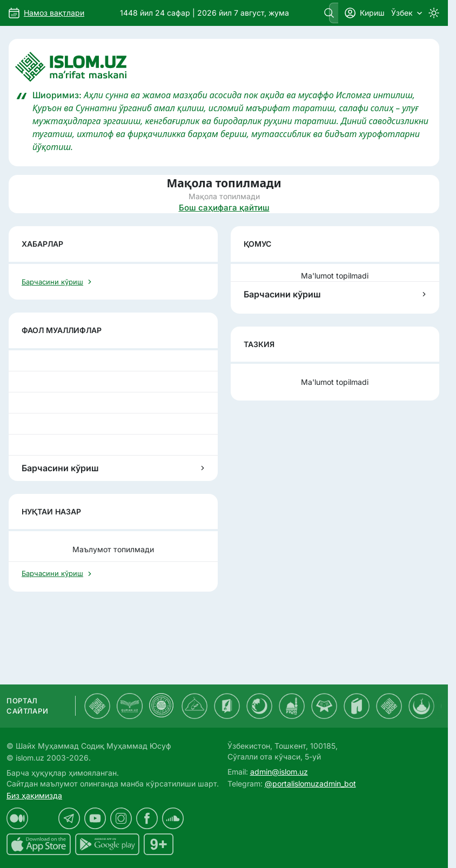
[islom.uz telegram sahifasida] (69, 818)
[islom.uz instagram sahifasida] (121, 818)
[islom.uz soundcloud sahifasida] (173, 818)
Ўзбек (407, 13)
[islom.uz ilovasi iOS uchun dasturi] (39, 844)
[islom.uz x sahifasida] (43, 818)
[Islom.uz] (224, 67)
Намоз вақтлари (54, 13)
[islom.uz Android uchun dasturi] (107, 844)
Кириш (365, 13)
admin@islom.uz (279, 772)
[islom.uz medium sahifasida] (17, 818)
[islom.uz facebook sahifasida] (147, 818)
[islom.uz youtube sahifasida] (95, 818)
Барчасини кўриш (335, 294)
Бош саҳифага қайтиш (224, 208)
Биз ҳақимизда (34, 795)
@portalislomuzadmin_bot (310, 784)
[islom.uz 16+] (159, 844)
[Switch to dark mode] (434, 13)
